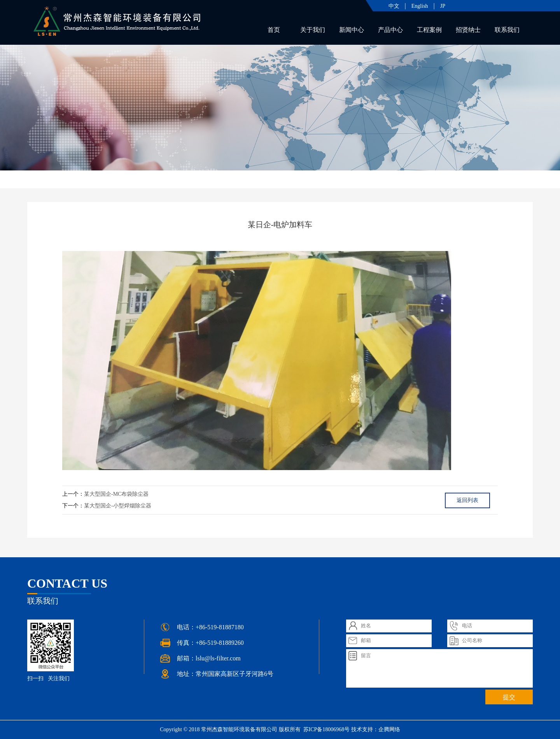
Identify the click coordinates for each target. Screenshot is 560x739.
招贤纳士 (468, 30)
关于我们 (313, 30)
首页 (274, 30)
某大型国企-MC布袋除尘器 (116, 494)
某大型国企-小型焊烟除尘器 (118, 506)
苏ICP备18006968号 (326, 729)
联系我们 (507, 30)
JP (443, 6)
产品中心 (390, 30)
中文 (394, 6)
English (420, 6)
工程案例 (429, 30)
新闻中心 (352, 30)
